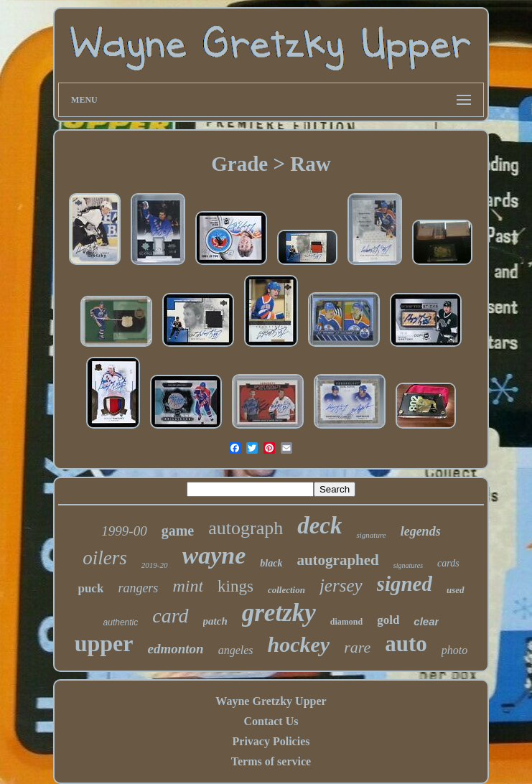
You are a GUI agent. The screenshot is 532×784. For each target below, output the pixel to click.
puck (90, 588)
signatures (408, 565)
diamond (346, 622)
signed (405, 584)
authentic (121, 622)
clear (426, 621)
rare (357, 647)
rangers (138, 588)
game (178, 531)
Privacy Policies (271, 741)
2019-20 (155, 565)
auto (406, 644)
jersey (341, 585)
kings (235, 586)
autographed (337, 560)
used (456, 590)
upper (104, 643)
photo (454, 650)
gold (388, 620)
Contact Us (271, 721)
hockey (299, 644)
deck (319, 526)
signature (371, 535)
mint (188, 586)
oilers (105, 558)
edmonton (176, 649)
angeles (236, 650)
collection (286, 590)
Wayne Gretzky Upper (271, 701)
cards (448, 563)
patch (215, 621)
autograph (246, 528)
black (271, 563)
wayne (214, 555)
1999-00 (124, 531)
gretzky (279, 613)
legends (421, 531)
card (170, 616)
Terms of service (271, 761)
